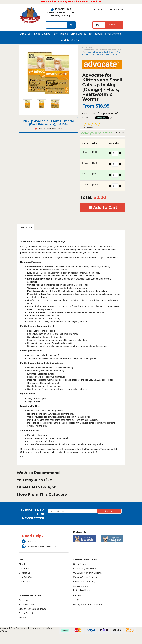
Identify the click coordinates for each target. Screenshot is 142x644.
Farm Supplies (78, 34)
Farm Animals (60, 34)
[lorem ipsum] (57, 25)
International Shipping (84, 582)
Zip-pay (23, 618)
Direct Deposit (26, 613)
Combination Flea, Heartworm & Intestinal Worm (103, 50)
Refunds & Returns (83, 590)
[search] (71, 25)
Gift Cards (77, 40)
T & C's (77, 600)
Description (25, 227)
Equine (46, 34)
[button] (103, 126)
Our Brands (24, 582)
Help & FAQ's (26, 577)
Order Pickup (80, 564)
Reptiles (99, 34)
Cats (30, 34)
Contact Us (100, 9)
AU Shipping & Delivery (85, 568)
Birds (23, 34)
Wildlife (65, 40)
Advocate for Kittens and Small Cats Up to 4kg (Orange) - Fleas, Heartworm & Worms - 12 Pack (101, 53)
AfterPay (23, 600)
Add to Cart (103, 207)
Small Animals (113, 34)
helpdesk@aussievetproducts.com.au (40, 546)
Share (120, 133)
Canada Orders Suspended (87, 577)
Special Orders (80, 586)
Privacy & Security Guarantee (88, 605)
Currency (116, 9)
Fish (90, 34)
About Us (24, 564)
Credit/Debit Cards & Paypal (33, 609)
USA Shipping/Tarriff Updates (88, 573)
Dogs (37, 34)
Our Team (24, 568)
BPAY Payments (27, 605)
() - (99, 25)
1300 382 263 (61, 9)
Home (85, 47)
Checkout (114, 25)
